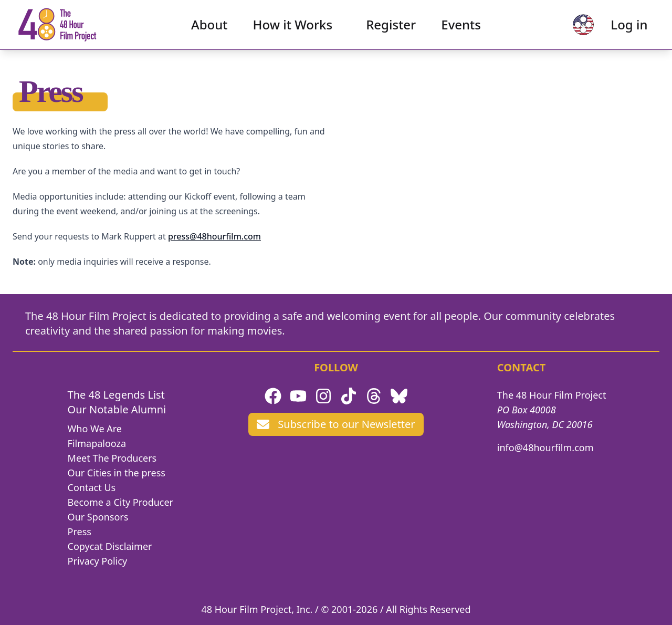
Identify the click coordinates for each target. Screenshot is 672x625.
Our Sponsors (98, 517)
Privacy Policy (98, 561)
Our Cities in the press (117, 473)
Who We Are (95, 429)
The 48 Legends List (116, 395)
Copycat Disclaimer (110, 546)
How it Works (293, 29)
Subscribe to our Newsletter (336, 424)
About (209, 29)
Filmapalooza (97, 443)
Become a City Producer (120, 502)
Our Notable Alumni (117, 409)
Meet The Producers (112, 458)
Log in (620, 29)
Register (391, 29)
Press (80, 532)
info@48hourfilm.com (545, 447)
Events (461, 29)
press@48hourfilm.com (214, 236)
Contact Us (92, 487)
